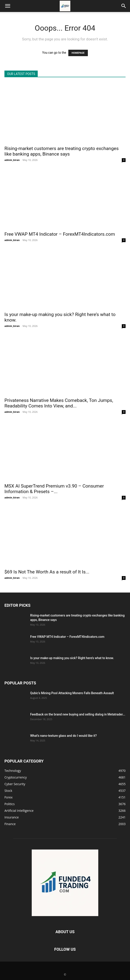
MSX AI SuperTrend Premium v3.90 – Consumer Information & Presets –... (54, 489)
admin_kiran (12, 160)
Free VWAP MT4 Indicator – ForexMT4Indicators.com (60, 234)
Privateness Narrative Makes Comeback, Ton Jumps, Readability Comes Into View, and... (59, 403)
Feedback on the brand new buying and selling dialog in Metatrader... (78, 714)
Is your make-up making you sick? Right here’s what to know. (72, 658)
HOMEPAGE (78, 53)
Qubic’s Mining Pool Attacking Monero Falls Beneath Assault (72, 693)
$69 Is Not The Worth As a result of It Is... (47, 572)
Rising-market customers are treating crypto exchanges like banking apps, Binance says (62, 151)
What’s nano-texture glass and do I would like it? (63, 736)
